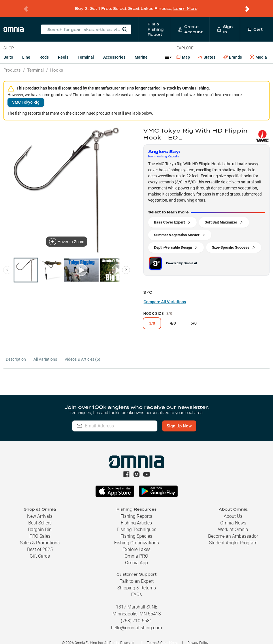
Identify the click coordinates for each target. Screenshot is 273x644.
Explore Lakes (136, 542)
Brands (232, 50)
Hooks (57, 63)
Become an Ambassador (233, 529)
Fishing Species (136, 529)
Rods (44, 50)
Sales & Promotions (40, 535)
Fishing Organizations (136, 535)
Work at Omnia (233, 522)
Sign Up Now (187, 418)
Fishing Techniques (136, 522)
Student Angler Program (233, 535)
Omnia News (233, 515)
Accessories (114, 50)
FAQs (136, 587)
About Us (233, 509)
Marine (141, 50)
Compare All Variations (165, 294)
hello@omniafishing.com (136, 620)
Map (183, 50)
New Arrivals (40, 509)
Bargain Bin (40, 522)
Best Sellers (40, 515)
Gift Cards (40, 549)
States (207, 50)
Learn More (185, 5)
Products (12, 63)
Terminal (86, 50)
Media (258, 50)
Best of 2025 (40, 542)
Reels (63, 50)
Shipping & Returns (137, 580)
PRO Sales (40, 529)
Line (26, 50)
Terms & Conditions (162, 635)
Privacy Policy (198, 635)
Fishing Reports (136, 509)
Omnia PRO (136, 549)
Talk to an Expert (137, 574)
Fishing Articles (136, 515)
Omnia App (136, 555)
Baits (8, 50)
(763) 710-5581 (136, 613)
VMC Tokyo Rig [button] (26, 95)
